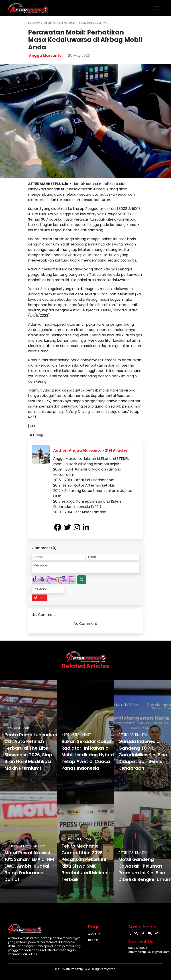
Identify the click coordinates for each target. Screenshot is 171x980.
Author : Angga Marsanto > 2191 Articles (90, 450)
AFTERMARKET (67, 23)
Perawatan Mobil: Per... (94, 23)
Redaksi (94, 940)
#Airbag (36, 435)
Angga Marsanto (45, 56)
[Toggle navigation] (157, 8)
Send (40, 598)
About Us (94, 934)
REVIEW (50, 23)
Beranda (35, 23)
